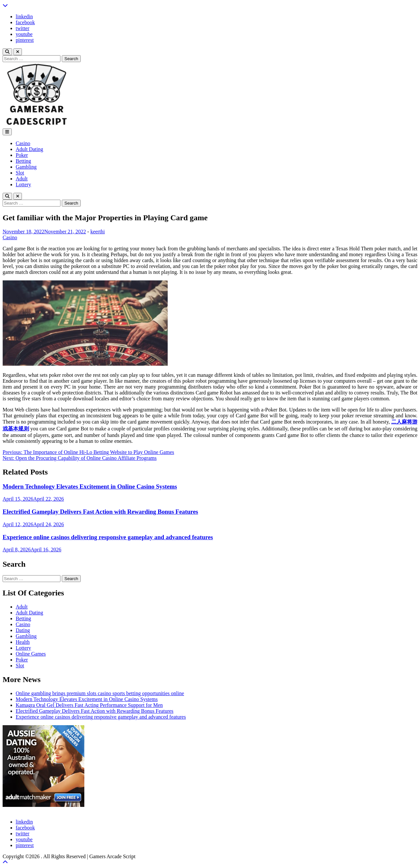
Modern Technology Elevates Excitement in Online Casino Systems (90, 486)
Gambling (26, 167)
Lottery (23, 184)
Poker (22, 155)
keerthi (97, 232)
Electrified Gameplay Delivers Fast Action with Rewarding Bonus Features (100, 512)
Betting (23, 161)
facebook (25, 22)
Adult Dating (29, 149)
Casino (23, 143)
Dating (23, 630)
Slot (20, 173)
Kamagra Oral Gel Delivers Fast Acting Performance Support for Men (89, 705)
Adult (22, 179)
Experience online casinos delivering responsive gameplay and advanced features (108, 537)
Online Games (31, 654)
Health (23, 642)
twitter (23, 28)
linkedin (24, 17)
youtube (24, 34)
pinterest (25, 40)
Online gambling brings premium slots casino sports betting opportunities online (100, 693)
